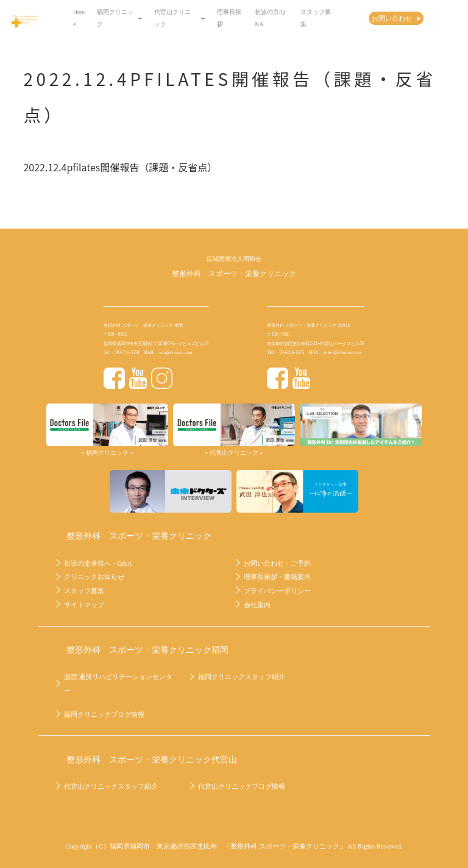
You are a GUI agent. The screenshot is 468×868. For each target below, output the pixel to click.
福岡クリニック (120, 18)
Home (79, 18)
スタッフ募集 (316, 18)
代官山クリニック (180, 18)
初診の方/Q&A (270, 18)
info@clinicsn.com (176, 353)
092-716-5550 (127, 353)
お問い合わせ (392, 18)
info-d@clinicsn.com (343, 353)
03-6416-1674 (292, 353)
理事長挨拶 (229, 18)
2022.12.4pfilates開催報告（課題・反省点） (120, 167)
